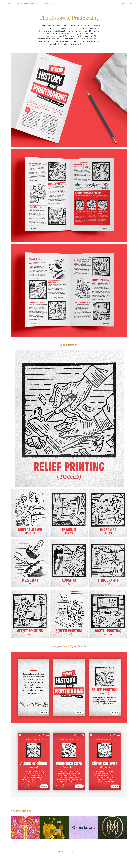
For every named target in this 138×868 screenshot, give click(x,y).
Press (40, 3)
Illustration (18, 3)
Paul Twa (8, 3)
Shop (55, 3)
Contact (47, 3)
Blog (26, 3)
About (32, 3)
